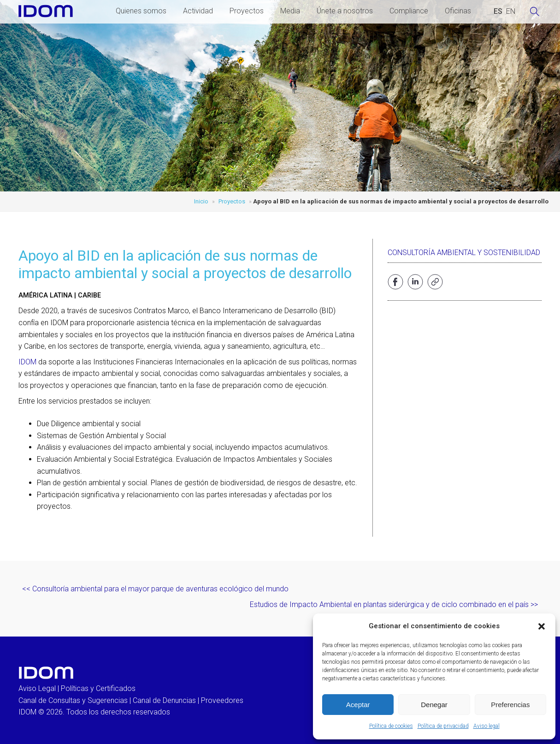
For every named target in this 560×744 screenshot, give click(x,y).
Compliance (409, 11)
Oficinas (458, 11)
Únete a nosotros (345, 11)
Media (290, 11)
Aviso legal (486, 726)
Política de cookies (391, 726)
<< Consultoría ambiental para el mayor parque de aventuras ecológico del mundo (155, 589)
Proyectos (247, 11)
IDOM (27, 362)
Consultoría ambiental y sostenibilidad (464, 253)
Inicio (201, 201)
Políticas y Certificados (98, 688)
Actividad (198, 11)
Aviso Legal (37, 688)
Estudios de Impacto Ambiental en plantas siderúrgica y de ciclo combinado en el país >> (394, 604)
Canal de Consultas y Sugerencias (73, 700)
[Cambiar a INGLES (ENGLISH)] (511, 12)
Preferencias (510, 705)
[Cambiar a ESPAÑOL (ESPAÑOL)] (498, 12)
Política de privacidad (443, 726)
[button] (542, 626)
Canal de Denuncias (164, 700)
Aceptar (358, 705)
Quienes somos (141, 11)
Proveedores (222, 700)
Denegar (434, 705)
